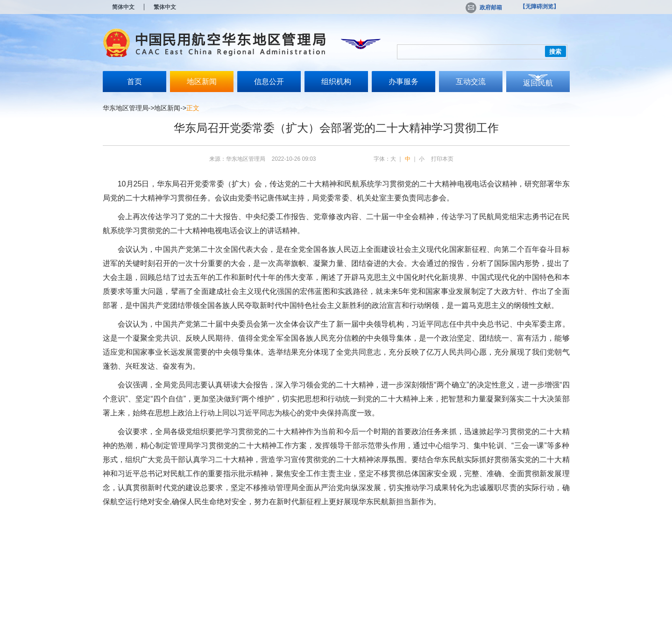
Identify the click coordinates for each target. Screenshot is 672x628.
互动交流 (471, 82)
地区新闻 (202, 82)
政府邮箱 (484, 7)
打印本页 (442, 159)
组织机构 (336, 82)
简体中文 (123, 7)
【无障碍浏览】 (539, 7)
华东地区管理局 (126, 108)
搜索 (555, 52)
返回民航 (538, 83)
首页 (134, 82)
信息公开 (269, 82)
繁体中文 (165, 7)
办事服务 (403, 82)
